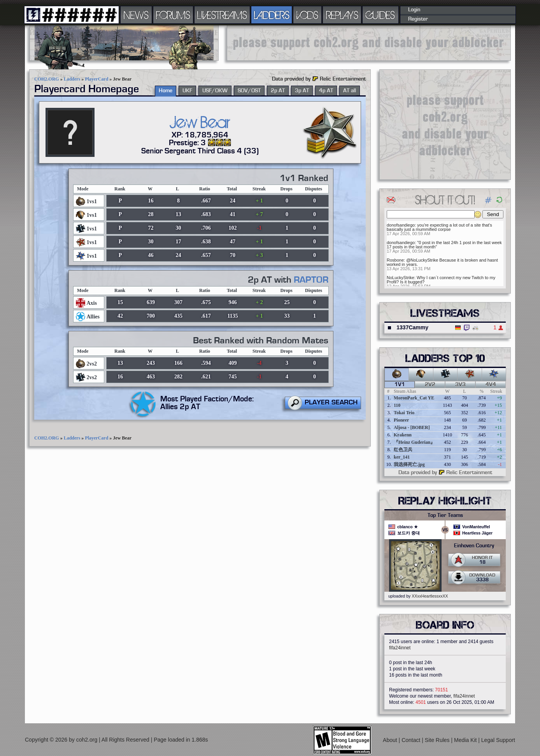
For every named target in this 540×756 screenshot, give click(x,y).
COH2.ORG (47, 79)
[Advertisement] (369, 43)
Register (418, 19)
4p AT (326, 91)
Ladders (72, 79)
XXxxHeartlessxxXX (430, 596)
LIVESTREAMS (222, 15)
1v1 (400, 385)
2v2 (430, 385)
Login (414, 10)
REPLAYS (342, 15)
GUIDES (380, 15)
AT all (350, 91)
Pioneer (401, 420)
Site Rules (438, 740)
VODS (307, 15)
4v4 (491, 385)
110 (397, 405)
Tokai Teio (404, 413)
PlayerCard (96, 79)
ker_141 (402, 457)
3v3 (460, 385)
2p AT (278, 91)
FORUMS (173, 15)
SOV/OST (249, 91)
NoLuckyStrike (401, 278)
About (391, 740)
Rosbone (395, 260)
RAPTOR (311, 280)
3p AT (302, 91)
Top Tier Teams (445, 515)
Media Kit (466, 740)
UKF (187, 91)
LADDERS (272, 15)
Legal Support (498, 740)
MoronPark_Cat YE (414, 398)
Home (166, 91)
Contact (412, 740)
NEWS (136, 15)
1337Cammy (412, 327)
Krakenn (403, 435)
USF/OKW (215, 91)
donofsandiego (401, 225)
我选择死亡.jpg (409, 464)
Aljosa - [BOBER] (412, 427)
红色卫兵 (403, 450)
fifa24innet (400, 648)
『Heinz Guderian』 (414, 442)
